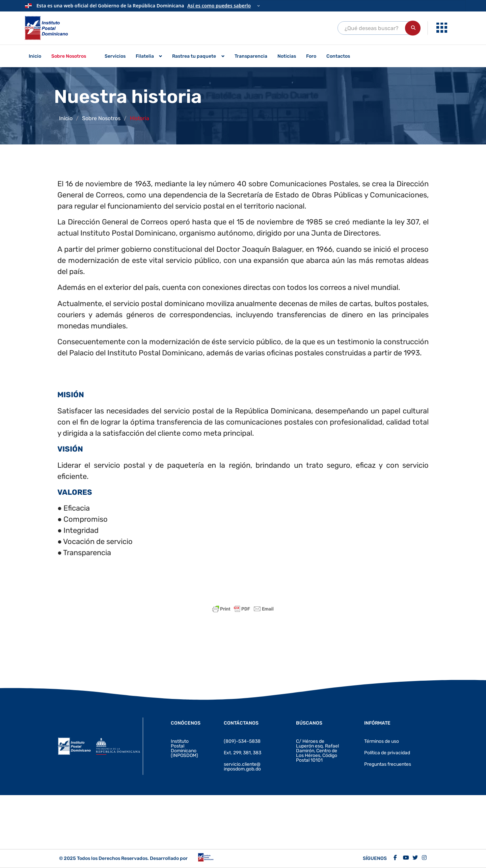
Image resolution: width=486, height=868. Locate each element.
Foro (311, 56)
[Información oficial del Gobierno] (243, 6)
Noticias (287, 56)
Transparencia (251, 56)
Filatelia (145, 56)
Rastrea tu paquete (194, 56)
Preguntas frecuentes (388, 764)
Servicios (115, 56)
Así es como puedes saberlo (219, 6)
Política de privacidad (387, 753)
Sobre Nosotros (69, 56)
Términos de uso (382, 741)
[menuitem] (443, 28)
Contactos (338, 56)
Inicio (35, 56)
